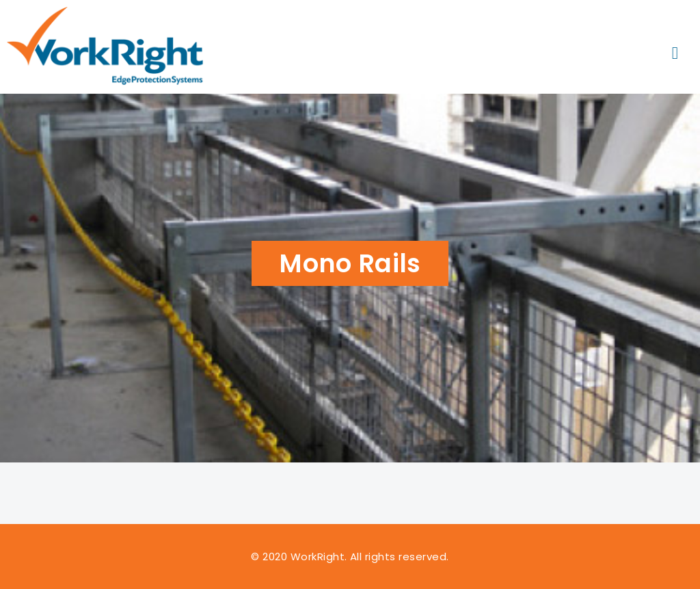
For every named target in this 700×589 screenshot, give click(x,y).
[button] (675, 54)
